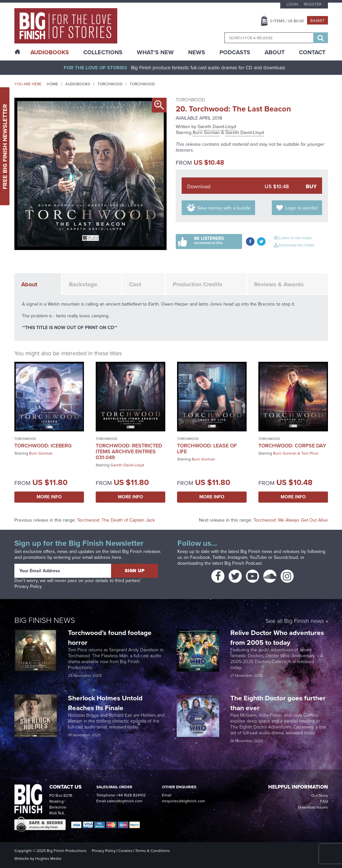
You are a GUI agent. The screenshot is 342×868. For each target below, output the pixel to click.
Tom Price (310, 453)
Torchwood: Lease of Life (207, 449)
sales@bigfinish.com (125, 801)
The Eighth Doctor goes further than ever (278, 703)
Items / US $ (287, 21)
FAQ (324, 801)
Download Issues (313, 807)
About (275, 52)
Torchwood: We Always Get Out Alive (291, 520)
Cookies (125, 851)
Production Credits (198, 284)
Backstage (83, 284)
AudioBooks (50, 52)
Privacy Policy (28, 586)
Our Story (320, 795)
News (197, 52)
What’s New (155, 52)
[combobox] (269, 38)
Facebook (200, 557)
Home (52, 84)
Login (292, 4)
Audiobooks (78, 84)
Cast (135, 284)
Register (313, 4)
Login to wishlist (301, 208)
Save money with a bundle (224, 208)
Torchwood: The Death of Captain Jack (116, 520)
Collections (103, 52)
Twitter (219, 557)
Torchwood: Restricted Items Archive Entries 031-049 (129, 451)
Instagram (237, 557)
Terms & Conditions (153, 851)
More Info (49, 497)
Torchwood (110, 84)
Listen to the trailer (296, 238)
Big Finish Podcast (243, 563)
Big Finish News (45, 620)
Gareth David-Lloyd (217, 127)
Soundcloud (286, 557)
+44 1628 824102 (131, 795)
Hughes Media (48, 859)
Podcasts (235, 52)
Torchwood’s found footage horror (110, 637)
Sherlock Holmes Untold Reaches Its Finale (105, 703)
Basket (318, 21)
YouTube (258, 557)
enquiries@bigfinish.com (184, 801)
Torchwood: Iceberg (43, 446)
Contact (312, 52)
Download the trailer (297, 245)
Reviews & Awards (279, 284)
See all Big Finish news (295, 621)
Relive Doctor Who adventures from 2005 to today (277, 637)
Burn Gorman (206, 133)
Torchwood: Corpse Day (292, 446)
